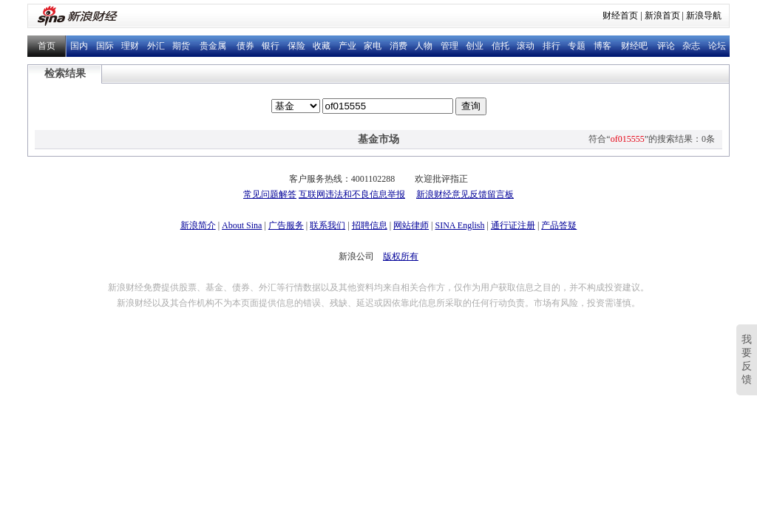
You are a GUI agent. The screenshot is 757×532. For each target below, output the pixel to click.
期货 (181, 46)
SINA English (459, 225)
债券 (245, 46)
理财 (130, 46)
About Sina (242, 225)
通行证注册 (513, 225)
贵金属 (213, 46)
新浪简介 (198, 225)
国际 (105, 46)
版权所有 (401, 256)
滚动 (526, 46)
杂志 (691, 46)
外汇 (156, 46)
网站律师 (411, 225)
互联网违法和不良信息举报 (352, 194)
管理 (449, 46)
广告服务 (286, 225)
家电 (373, 46)
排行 (551, 46)
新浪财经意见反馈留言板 (465, 194)
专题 (577, 46)
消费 (398, 46)
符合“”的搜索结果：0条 (652, 139)
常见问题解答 (270, 194)
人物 (424, 46)
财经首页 (620, 16)
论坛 (717, 46)
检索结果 (65, 74)
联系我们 (327, 225)
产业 (347, 46)
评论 (666, 46)
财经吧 (634, 46)
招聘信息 (370, 225)
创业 (475, 46)
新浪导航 (704, 16)
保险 (296, 46)
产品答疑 (559, 225)
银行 (271, 46)
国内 (79, 46)
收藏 (322, 46)
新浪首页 (662, 16)
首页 (47, 46)
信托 (500, 46)
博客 (602, 46)
